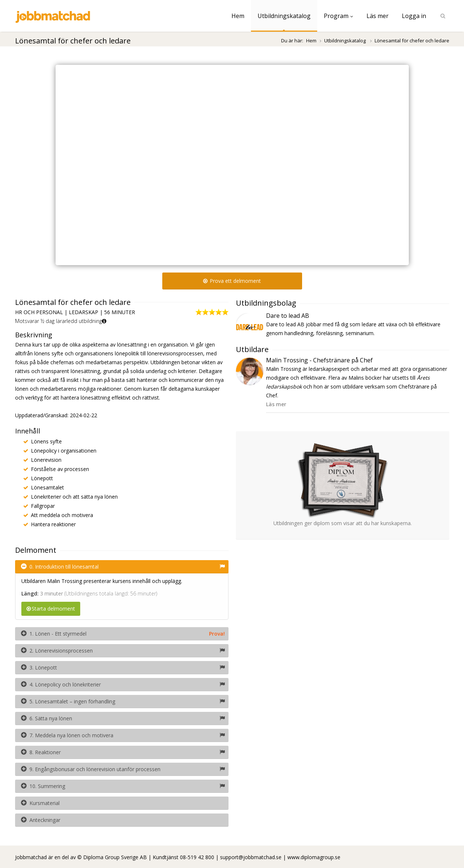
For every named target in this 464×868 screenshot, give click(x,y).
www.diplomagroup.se (314, 857)
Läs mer (378, 16)
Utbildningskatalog (284, 16)
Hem (238, 16)
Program (339, 16)
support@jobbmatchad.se (251, 857)
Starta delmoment (51, 609)
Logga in (414, 16)
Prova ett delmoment (232, 281)
